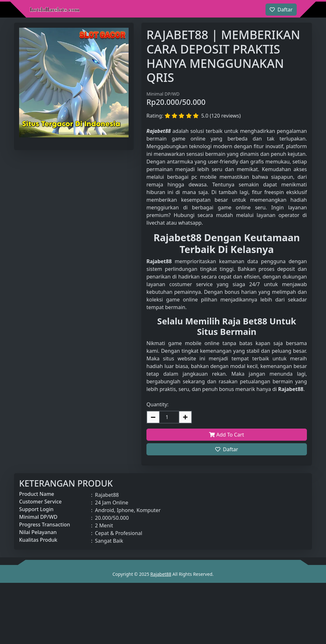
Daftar (227, 449)
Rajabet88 (161, 574)
